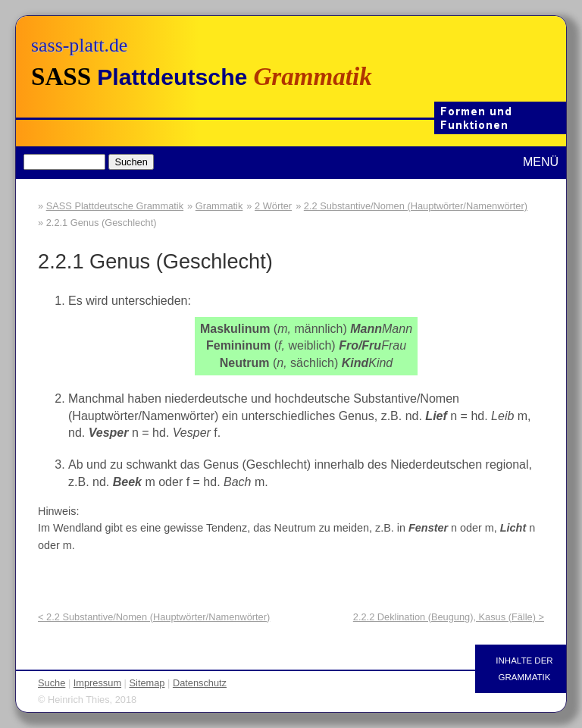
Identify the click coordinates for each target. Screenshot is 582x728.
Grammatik (219, 206)
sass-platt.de (79, 45)
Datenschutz (200, 683)
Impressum (97, 683)
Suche (52, 683)
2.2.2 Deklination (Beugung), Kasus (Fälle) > (449, 617)
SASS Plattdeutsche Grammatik (115, 206)
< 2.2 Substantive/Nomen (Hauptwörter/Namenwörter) (154, 617)
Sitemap (147, 683)
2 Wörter (273, 206)
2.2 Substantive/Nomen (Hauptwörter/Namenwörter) (416, 206)
